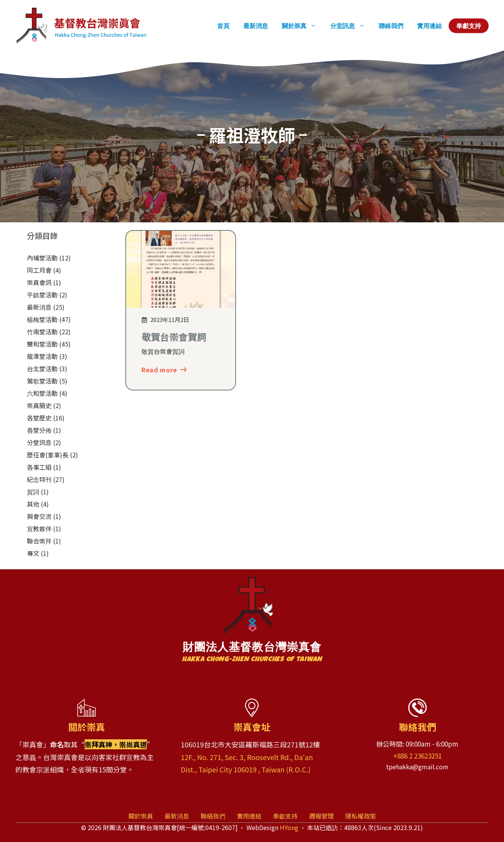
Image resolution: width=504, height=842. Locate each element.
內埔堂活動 (42, 258)
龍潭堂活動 (42, 356)
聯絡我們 (391, 26)
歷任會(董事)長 (48, 455)
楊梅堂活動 (42, 319)
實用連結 (429, 26)
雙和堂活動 (42, 344)
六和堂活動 (42, 393)
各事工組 (39, 467)
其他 (33, 504)
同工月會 (39, 270)
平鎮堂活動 (42, 295)
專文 (33, 553)
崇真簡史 (39, 405)
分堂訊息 (351, 26)
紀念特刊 (39, 479)
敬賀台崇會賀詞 (174, 337)
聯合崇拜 (39, 541)
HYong (289, 827)
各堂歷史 (39, 418)
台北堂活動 (42, 368)
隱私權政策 (361, 816)
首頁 (223, 26)
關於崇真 (303, 26)
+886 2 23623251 (418, 756)
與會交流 (39, 516)
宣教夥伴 (39, 529)
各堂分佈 (39, 430)
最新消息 (256, 26)
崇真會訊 (39, 282)
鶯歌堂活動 (42, 381)
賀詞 (33, 492)
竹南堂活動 (42, 332)
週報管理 (321, 816)
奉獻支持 (469, 26)
